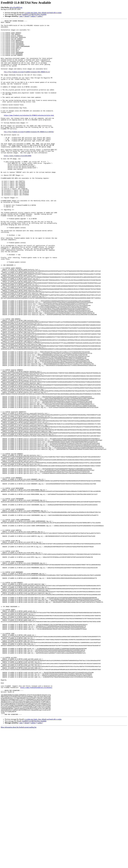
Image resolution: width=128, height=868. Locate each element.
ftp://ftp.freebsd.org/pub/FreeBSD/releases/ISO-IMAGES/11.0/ (27, 82)
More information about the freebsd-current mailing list (19, 866)
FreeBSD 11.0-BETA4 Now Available (34, 14)
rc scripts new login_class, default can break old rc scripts (43, 13)
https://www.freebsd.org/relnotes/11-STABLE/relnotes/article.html (29, 134)
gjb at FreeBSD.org (16, 7)
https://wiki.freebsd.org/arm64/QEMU (18, 183)
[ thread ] (27, 16)
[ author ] (40, 16)
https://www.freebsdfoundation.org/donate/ (36, 821)
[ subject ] (33, 16)
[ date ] (21, 16)
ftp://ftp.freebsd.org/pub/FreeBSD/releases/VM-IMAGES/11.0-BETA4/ (29, 154)
